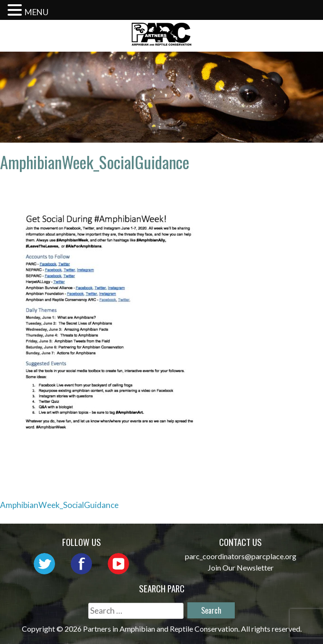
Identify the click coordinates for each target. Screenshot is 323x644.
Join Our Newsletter (241, 567)
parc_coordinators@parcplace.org (241, 556)
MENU (37, 12)
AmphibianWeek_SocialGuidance (59, 505)
